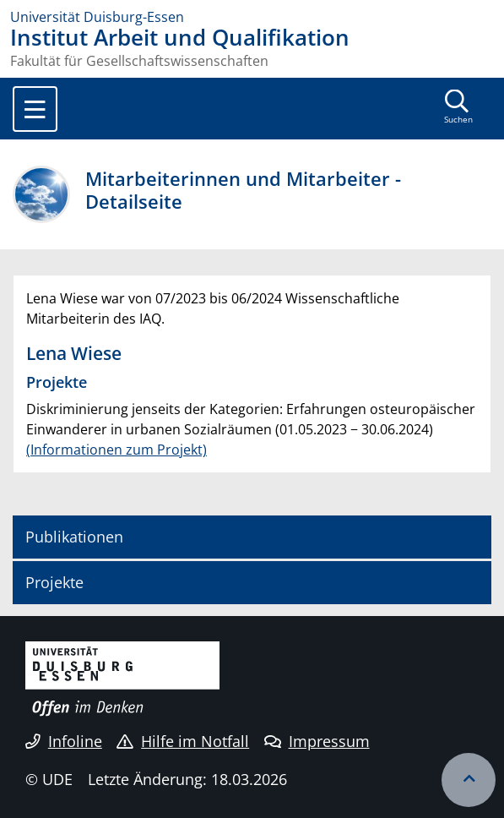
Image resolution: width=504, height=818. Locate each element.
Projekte (54, 582)
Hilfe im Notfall (183, 741)
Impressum (317, 741)
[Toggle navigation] (35, 109)
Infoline (64, 741)
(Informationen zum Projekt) (117, 450)
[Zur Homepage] (252, 17)
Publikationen (74, 537)
